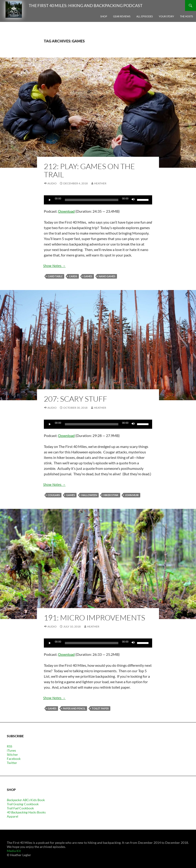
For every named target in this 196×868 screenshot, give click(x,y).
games (88, 276)
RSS (9, 746)
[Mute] (133, 200)
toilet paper (100, 708)
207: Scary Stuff (75, 399)
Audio (52, 183)
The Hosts (187, 16)
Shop (104, 16)
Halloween (89, 495)
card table (55, 276)
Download (66, 211)
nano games (107, 276)
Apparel (13, 816)
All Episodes (145, 16)
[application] (98, 200)
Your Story (166, 16)
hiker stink (111, 495)
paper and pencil (74, 708)
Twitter (12, 763)
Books (26, 812)
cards (73, 276)
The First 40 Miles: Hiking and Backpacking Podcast (86, 5)
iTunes (11, 750)
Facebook (14, 759)
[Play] (50, 200)
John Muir (132, 495)
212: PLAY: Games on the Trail (89, 170)
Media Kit (14, 851)
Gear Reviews (122, 16)
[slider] (92, 200)
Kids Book (26, 800)
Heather (100, 183)
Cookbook (23, 804)
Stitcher (12, 754)
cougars (54, 495)
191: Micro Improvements (94, 618)
